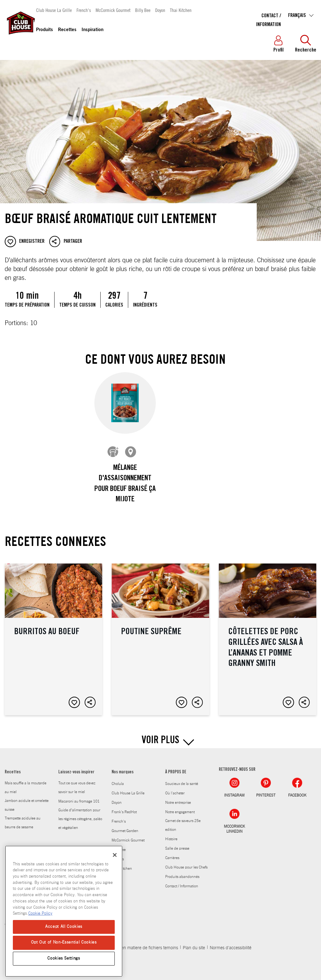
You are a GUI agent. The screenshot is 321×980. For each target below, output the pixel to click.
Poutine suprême (160, 634)
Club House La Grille (54, 10)
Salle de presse (177, 844)
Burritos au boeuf (53, 634)
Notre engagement (180, 807)
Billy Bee (143, 10)
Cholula (118, 779)
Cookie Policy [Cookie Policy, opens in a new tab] (40, 914)
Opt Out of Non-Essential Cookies (64, 942)
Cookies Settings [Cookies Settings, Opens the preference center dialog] (64, 958)
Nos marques (123, 768)
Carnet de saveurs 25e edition (183, 820)
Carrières (172, 853)
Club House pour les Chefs (186, 863)
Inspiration (92, 30)
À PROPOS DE (176, 768)
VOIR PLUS (160, 736)
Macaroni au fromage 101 (79, 797)
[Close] (115, 855)
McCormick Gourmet (113, 10)
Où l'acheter (175, 788)
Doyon (160, 10)
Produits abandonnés (182, 872)
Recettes (67, 30)
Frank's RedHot (124, 807)
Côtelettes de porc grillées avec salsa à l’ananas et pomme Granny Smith (268, 634)
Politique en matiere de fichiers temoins (141, 943)
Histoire (171, 834)
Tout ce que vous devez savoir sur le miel (77, 783)
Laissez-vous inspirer (76, 768)
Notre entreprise (178, 798)
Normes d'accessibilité (231, 943)
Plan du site (194, 943)
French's (84, 10)
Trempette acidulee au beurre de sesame (23, 818)
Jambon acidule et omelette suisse (27, 800)
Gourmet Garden (125, 826)
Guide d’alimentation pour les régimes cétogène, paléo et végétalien (80, 814)
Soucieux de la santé (182, 779)
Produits (45, 30)
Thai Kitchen (181, 10)
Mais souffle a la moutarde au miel (26, 783)
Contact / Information (182, 881)
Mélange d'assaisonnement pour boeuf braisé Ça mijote (125, 484)
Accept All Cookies (64, 927)
